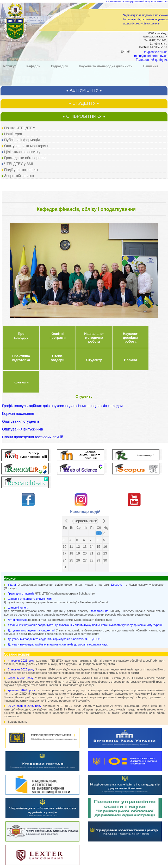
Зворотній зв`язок (19, 4)
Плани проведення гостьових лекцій (33, 265)
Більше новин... (18, 550)
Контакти (21, 210)
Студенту (94, 188)
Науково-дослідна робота (130, 166)
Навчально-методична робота (94, 166)
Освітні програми (58, 164)
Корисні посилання (18, 242)
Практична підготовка (21, 186)
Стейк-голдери (58, 186)
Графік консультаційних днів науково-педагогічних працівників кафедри (62, 234)
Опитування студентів (21, 250)
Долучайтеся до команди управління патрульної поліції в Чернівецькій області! (56, 429)
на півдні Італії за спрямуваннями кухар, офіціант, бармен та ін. (60, 448)
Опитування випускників (23, 257)
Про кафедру (21, 164)
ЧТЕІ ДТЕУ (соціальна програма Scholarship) (51, 422)
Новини (130, 188)
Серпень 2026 (85, 349)
